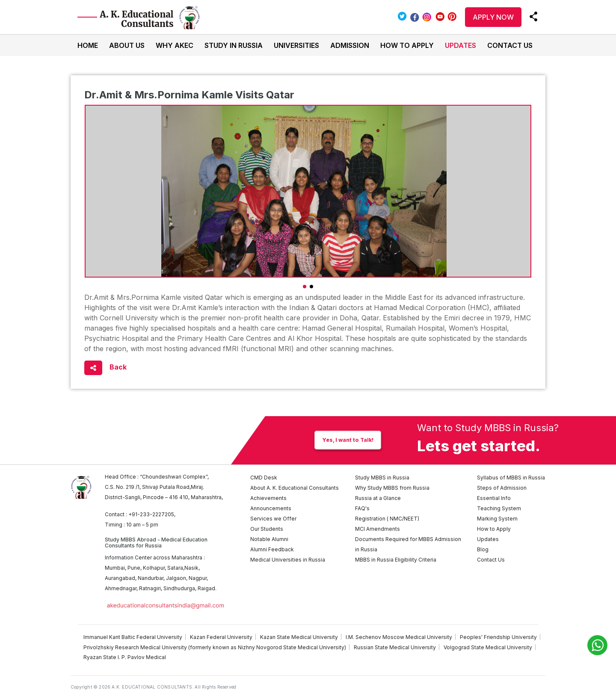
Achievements (268, 498)
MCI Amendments (378, 529)
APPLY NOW (493, 17)
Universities (296, 45)
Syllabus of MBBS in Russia (511, 478)
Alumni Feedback (272, 549)
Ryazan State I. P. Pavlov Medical (125, 657)
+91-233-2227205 (151, 514)
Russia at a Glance (378, 498)
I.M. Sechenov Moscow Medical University (399, 637)
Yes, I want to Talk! (348, 440)
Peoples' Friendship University (498, 637)
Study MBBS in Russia (382, 478)
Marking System (497, 519)
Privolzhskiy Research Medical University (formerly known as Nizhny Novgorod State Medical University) (215, 647)
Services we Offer (273, 519)
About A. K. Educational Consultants (295, 488)
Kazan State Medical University (299, 637)
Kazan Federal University (221, 637)
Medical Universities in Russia (288, 560)
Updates (461, 45)
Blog (483, 549)
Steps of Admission (502, 488)
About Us (127, 45)
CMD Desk (264, 478)
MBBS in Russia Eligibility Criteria (396, 560)
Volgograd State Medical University (488, 647)
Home (88, 45)
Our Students (267, 529)
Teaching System (499, 508)
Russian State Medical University (395, 647)
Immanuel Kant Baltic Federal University (133, 637)
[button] (305, 287)
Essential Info (494, 498)
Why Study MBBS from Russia (392, 488)
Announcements (271, 508)
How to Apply (407, 45)
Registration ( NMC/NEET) (387, 519)
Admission (350, 45)
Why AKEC (175, 45)
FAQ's (362, 508)
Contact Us (510, 45)
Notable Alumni (269, 539)
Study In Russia (234, 45)
